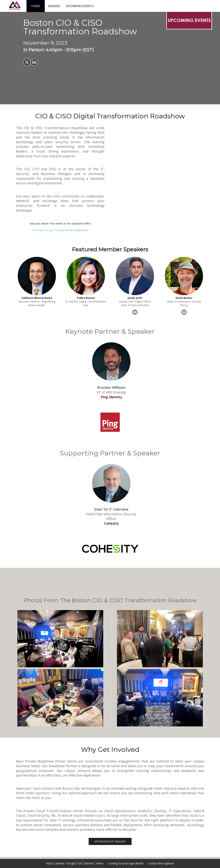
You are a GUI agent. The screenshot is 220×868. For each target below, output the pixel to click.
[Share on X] (27, 62)
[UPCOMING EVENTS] (189, 20)
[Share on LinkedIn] (34, 62)
